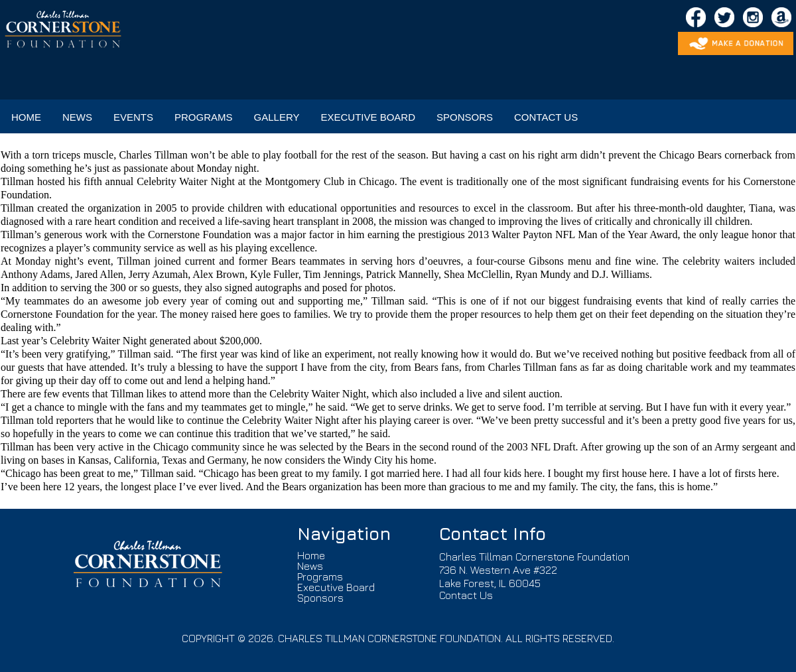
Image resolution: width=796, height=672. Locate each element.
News (310, 566)
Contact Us (466, 595)
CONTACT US (546, 117)
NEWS (77, 117)
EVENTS (133, 117)
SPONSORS (465, 117)
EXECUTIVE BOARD (368, 117)
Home (311, 555)
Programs (320, 576)
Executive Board (336, 587)
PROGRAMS (204, 117)
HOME (26, 117)
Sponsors (320, 598)
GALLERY (277, 117)
